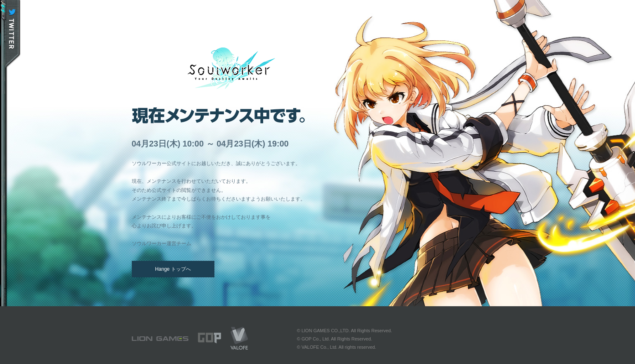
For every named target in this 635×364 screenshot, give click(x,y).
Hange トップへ (173, 269)
